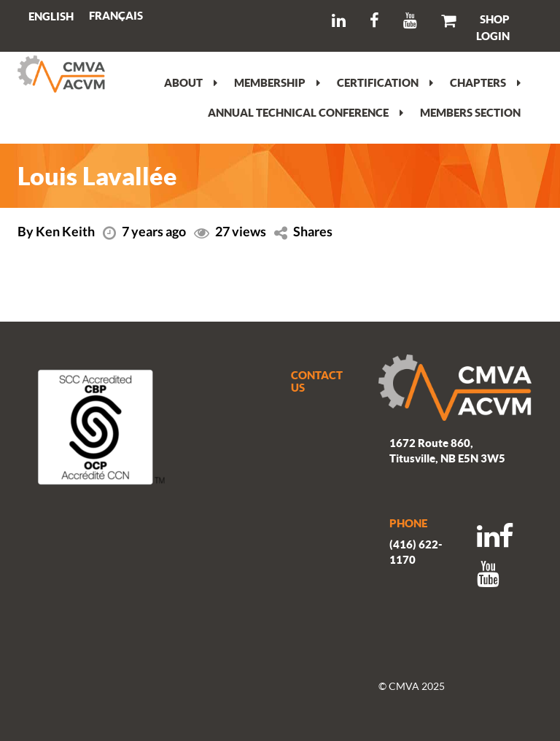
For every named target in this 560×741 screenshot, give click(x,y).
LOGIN (493, 36)
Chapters (485, 82)
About (191, 82)
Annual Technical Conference (306, 112)
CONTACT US (317, 381)
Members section (470, 112)
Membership (277, 82)
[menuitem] (116, 16)
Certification (385, 82)
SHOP (495, 19)
